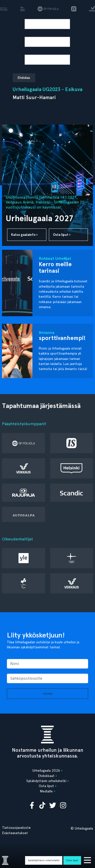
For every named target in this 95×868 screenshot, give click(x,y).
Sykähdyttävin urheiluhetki (44, 860)
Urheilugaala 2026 (46, 770)
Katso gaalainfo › (24, 235)
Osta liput (72, 860)
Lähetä (48, 694)
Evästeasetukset (15, 833)
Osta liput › (62, 235)
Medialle (46, 791)
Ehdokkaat (46, 776)
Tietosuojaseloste (16, 828)
